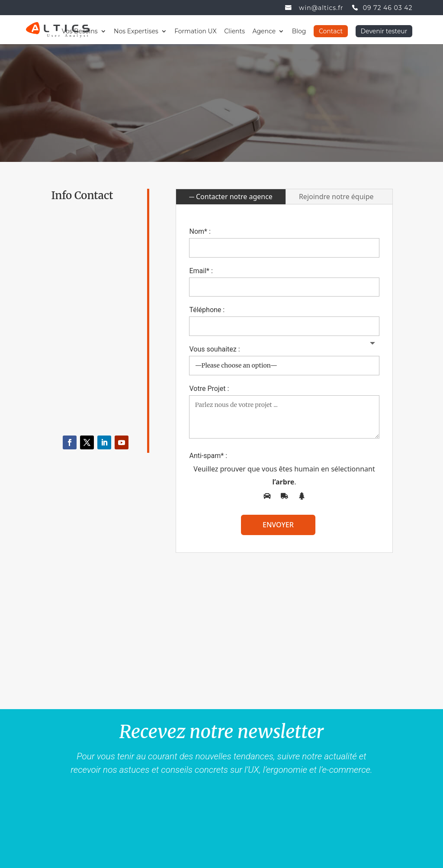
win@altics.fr (321, 8)
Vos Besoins (80, 32)
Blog (299, 32)
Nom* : (200, 231)
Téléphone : (207, 310)
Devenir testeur (384, 31)
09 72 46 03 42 (388, 8)
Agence (264, 32)
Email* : (201, 271)
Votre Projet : (209, 389)
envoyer (278, 525)
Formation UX (196, 32)
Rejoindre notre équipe (336, 197)
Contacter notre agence (234, 197)
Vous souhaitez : (214, 349)
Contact (331, 31)
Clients (234, 32)
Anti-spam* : (208, 456)
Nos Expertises (136, 32)
